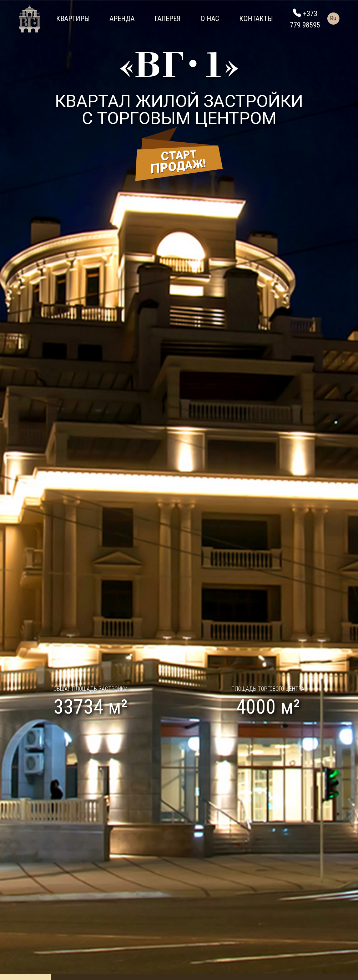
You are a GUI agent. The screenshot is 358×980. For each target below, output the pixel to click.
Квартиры (73, 19)
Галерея (168, 19)
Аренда (122, 19)
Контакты (256, 19)
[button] (27, 490)
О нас (210, 19)
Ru (333, 18)
